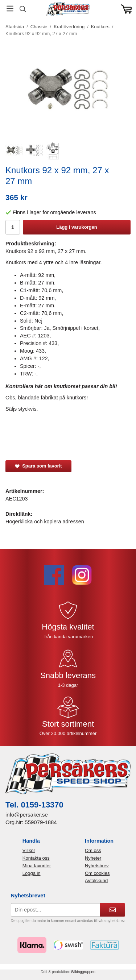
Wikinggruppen (83, 972)
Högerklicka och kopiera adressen (45, 522)
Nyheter (93, 858)
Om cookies (97, 873)
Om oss (93, 850)
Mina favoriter (37, 866)
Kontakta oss (36, 858)
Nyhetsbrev (97, 866)
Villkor (29, 850)
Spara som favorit (38, 466)
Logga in (32, 873)
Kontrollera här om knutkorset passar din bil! (61, 386)
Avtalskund (96, 881)
